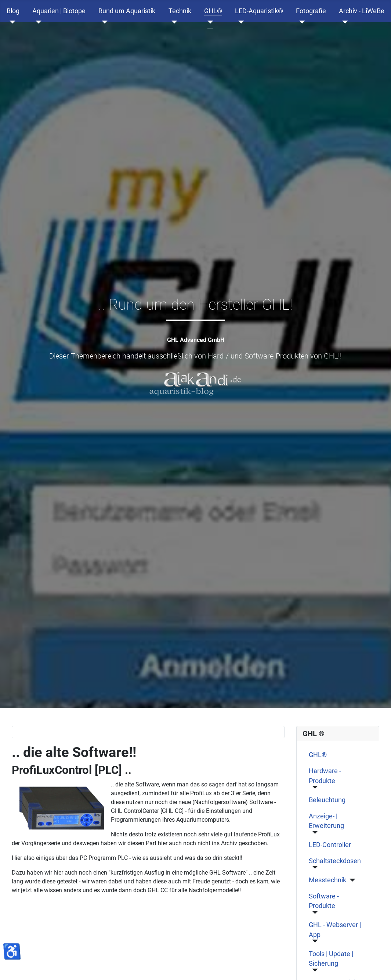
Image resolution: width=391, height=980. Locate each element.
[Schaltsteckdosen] (313, 867)
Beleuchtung (327, 800)
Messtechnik (327, 880)
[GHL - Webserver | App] (313, 941)
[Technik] (173, 22)
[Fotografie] (301, 22)
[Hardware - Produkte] (313, 787)
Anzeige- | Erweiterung (326, 821)
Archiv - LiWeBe (362, 11)
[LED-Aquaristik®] (240, 22)
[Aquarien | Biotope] (37, 22)
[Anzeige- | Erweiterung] (313, 832)
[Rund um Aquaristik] (103, 22)
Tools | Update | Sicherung (331, 959)
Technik (180, 11)
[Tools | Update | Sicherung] (313, 970)
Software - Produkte (324, 901)
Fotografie (311, 11)
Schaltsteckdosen (335, 861)
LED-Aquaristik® (259, 11)
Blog (13, 11)
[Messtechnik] (351, 880)
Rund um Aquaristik (127, 11)
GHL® (213, 11)
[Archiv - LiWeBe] (343, 22)
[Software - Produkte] (313, 912)
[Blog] (11, 22)
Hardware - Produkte (325, 776)
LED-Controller (330, 845)
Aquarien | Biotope (59, 11)
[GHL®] (209, 22)
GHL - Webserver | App (335, 930)
